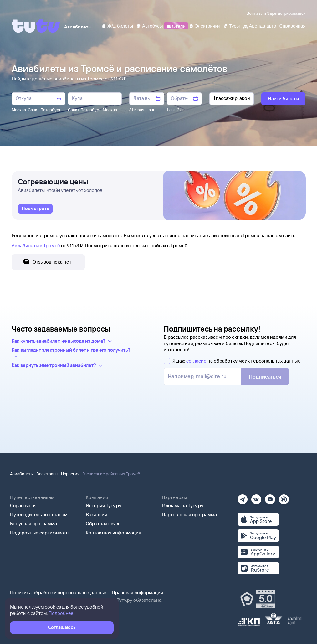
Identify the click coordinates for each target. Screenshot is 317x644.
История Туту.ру (104, 505)
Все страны (47, 474)
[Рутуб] (284, 497)
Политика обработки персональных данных (58, 592)
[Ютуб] (270, 497)
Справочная (23, 505)
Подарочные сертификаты (40, 533)
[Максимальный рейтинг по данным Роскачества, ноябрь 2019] (256, 599)
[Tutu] (36, 26)
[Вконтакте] (256, 497)
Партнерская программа (189, 515)
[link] (35, 209)
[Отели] (176, 26)
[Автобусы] (150, 26)
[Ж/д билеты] (117, 26)
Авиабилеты (22, 474)
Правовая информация (137, 592)
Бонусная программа (33, 524)
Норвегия (70, 474)
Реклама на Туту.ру (183, 505)
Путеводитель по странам (39, 515)
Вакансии (97, 515)
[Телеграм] (243, 497)
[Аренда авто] (259, 26)
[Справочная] (292, 26)
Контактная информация (113, 533)
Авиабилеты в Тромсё (36, 246)
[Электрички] (204, 26)
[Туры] (231, 26)
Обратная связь (103, 524)
